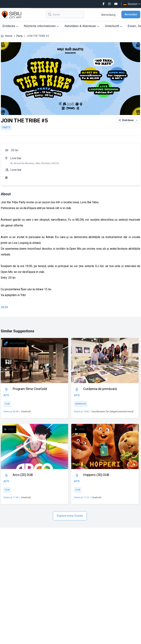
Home (9, 36)
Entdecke (10, 26)
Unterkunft (113, 26)
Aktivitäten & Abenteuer (82, 26)
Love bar (16, 158)
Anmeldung (108, 15)
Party (19, 36)
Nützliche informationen (41, 26)
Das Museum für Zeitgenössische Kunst (113, 411)
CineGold (26, 411)
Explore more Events (70, 516)
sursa (4, 307)
